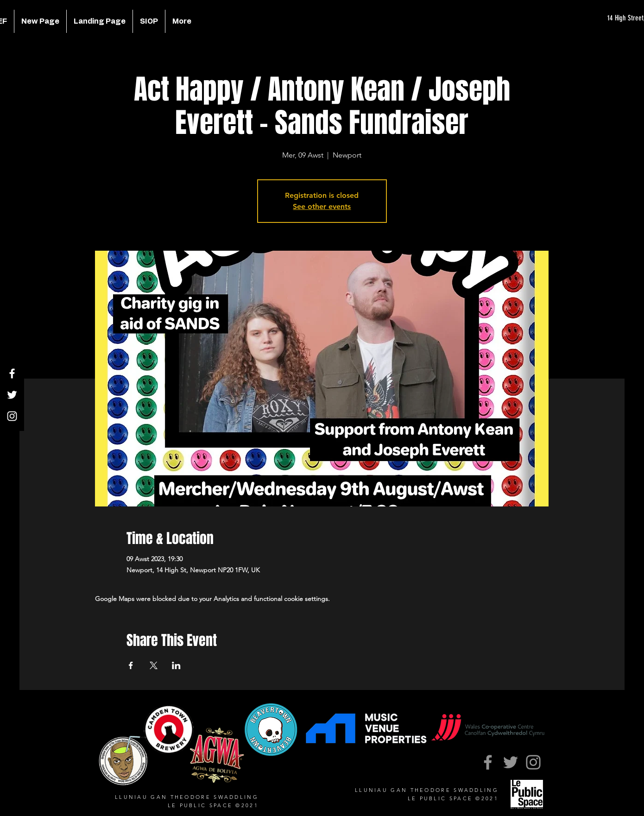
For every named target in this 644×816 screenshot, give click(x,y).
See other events (322, 206)
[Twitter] (12, 395)
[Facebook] (12, 373)
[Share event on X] (154, 665)
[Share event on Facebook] (131, 665)
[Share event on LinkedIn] (176, 665)
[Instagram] (12, 416)
